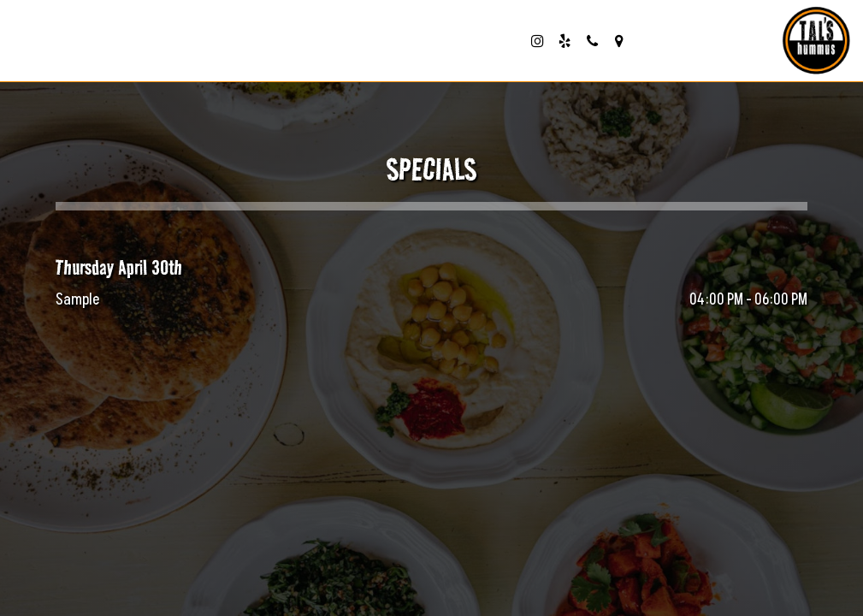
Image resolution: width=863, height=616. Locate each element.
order (261, 43)
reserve (331, 43)
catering (484, 43)
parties (407, 43)
